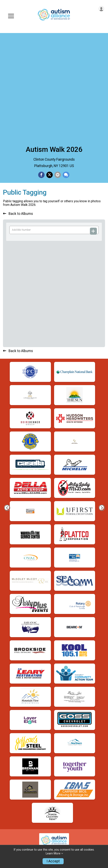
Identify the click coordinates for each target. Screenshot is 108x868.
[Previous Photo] (7, 517)
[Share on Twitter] (50, 69)
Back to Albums (18, 110)
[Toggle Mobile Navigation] (11, 16)
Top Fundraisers (16, 826)
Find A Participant (17, 768)
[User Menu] (101, 9)
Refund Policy (14, 776)
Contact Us (12, 785)
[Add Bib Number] (93, 128)
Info (6, 752)
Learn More (53, 853)
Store (8, 793)
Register (10, 760)
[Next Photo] (101, 517)
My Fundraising (15, 843)
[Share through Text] (66, 69)
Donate (9, 818)
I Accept (53, 861)
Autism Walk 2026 (54, 44)
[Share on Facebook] (41, 69)
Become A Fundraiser (20, 834)
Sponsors (11, 810)
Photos (9, 801)
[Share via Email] (58, 69)
